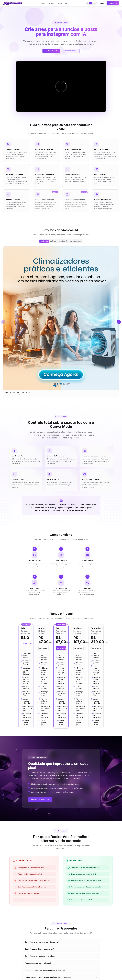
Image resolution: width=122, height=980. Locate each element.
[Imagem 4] (76, 279)
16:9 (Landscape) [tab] (75, 241)
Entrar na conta (71, 51)
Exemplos (51, 3)
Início (43, 3)
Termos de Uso (68, 964)
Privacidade (67, 966)
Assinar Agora (43, 540)
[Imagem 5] (77, 279)
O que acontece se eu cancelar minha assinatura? (61, 875)
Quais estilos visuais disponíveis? (61, 903)
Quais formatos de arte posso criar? (61, 854)
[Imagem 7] (80, 279)
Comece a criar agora (40, 703)
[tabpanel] (61, 268)
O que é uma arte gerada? (61, 910)
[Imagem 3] (74, 279)
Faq (65, 3)
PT (91, 3)
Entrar (102, 3)
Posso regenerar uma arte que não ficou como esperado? (61, 882)
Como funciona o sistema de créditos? (61, 861)
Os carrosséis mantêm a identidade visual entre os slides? (61, 889)
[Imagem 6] (78, 279)
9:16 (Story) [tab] (63, 241)
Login (35, 966)
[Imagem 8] (81, 279)
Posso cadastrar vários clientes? (61, 868)
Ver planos (61, 939)
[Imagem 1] (71, 279)
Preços (59, 3)
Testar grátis (113, 3)
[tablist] (61, 241)
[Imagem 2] (73, 279)
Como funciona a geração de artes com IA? (61, 847)
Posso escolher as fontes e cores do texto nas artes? (61, 896)
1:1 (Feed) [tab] (53, 241)
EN (95, 3)
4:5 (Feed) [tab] (44, 241)
